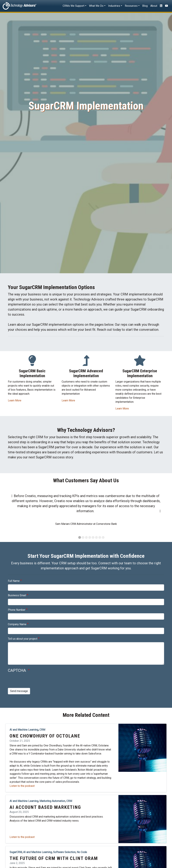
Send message (19, 691)
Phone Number (17, 610)
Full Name (14, 581)
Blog (145, 6)
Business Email (17, 595)
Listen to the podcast (22, 786)
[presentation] (33, 681)
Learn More (15, 400)
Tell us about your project (23, 639)
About (154, 6)
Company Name (17, 624)
